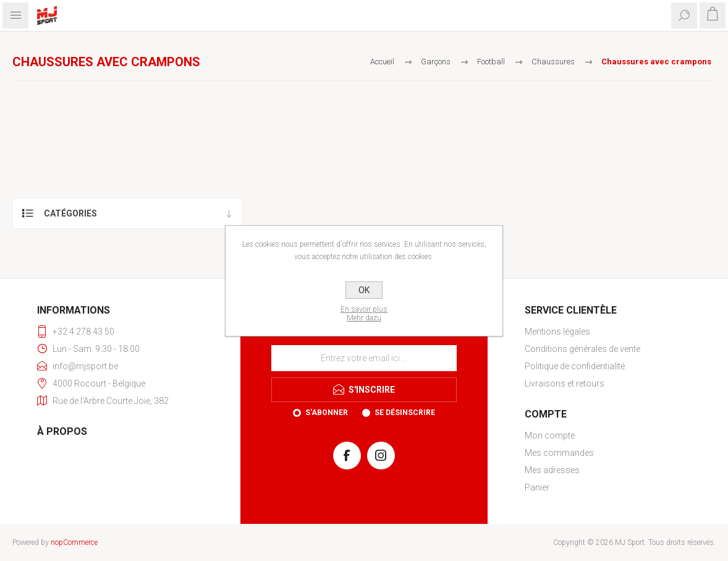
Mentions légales (557, 332)
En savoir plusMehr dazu (364, 314)
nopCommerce (74, 542)
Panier (537, 487)
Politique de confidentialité (575, 366)
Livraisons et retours (565, 383)
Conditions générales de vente (582, 349)
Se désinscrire (405, 413)
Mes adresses (552, 470)
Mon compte (550, 435)
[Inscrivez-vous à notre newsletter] (364, 358)
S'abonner (327, 413)
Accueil (382, 62)
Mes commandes (559, 453)
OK (364, 290)
